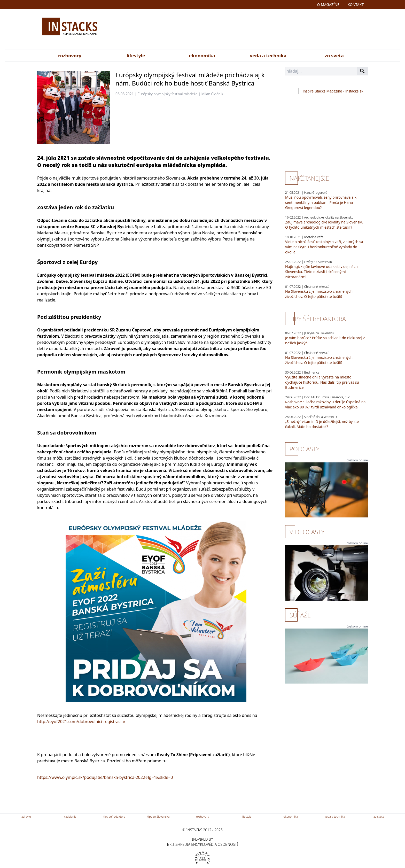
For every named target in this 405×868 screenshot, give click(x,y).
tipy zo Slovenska (159, 816)
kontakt (356, 5)
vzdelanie (70, 816)
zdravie (26, 816)
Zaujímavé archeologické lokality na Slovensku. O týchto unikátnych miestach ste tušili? (325, 225)
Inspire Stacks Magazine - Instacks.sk (333, 91)
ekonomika (202, 56)
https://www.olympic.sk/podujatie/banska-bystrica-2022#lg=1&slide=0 (105, 777)
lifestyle (136, 56)
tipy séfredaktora (114, 816)
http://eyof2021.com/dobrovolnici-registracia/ (81, 722)
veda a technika (268, 56)
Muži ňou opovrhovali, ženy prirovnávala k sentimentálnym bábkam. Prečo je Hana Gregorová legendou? (321, 202)
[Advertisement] (254, 30)
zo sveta (334, 56)
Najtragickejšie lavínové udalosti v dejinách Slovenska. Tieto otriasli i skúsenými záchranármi (321, 272)
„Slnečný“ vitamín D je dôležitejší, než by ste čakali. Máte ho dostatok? (322, 424)
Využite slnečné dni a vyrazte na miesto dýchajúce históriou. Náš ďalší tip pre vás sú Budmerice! (322, 382)
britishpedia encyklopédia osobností (202, 844)
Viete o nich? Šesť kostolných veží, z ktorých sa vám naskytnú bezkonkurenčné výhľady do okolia (324, 247)
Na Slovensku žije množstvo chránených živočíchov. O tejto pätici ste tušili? (319, 294)
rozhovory (70, 56)
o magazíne (328, 5)
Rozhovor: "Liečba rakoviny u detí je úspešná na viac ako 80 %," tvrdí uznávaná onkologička (325, 404)
